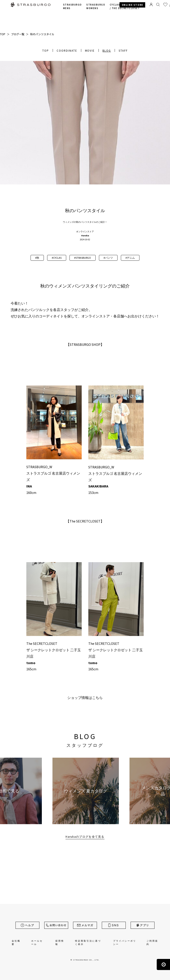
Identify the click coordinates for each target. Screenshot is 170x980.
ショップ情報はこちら (85, 698)
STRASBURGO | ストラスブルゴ (31, 5)
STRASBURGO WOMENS (96, 7)
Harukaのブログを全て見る (85, 837)
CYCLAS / (125, 7)
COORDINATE (67, 51)
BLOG (107, 51)
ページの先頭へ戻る (163, 964)
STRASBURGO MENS (72, 7)
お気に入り (165, 5)
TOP (46, 51)
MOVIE (90, 51)
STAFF (123, 51)
